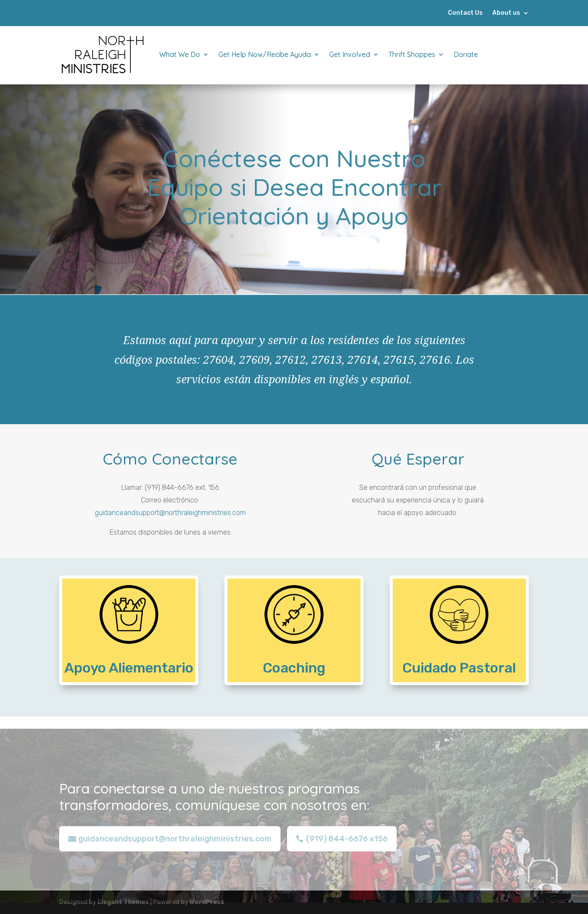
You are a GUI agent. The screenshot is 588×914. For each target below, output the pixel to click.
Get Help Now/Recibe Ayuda (265, 54)
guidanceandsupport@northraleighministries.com (170, 513)
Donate (466, 54)
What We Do (180, 54)
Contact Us (465, 13)
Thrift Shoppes (412, 54)
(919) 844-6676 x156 (347, 844)
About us (506, 13)
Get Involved (350, 54)
